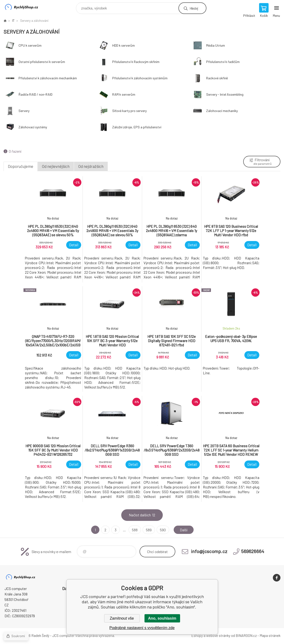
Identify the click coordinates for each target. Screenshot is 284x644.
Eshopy (197, 635)
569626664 (253, 551)
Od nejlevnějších (56, 166)
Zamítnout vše (122, 618)
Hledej (194, 8)
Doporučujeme (21, 166)
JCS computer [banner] (25, 7)
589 (149, 530)
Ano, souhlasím (162, 618)
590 (163, 530)
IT (13, 21)
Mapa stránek (270, 635)
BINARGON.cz (246, 635)
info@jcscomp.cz (209, 551)
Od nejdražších (91, 166)
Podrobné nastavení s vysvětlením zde (142, 628)
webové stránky (218, 635)
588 (135, 530)
